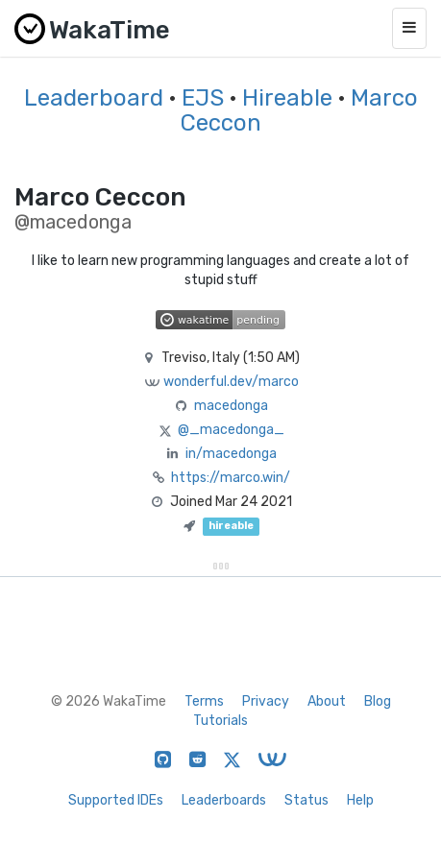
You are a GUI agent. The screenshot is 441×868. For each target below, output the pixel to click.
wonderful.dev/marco (231, 382)
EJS (203, 98)
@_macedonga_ (231, 430)
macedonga (231, 406)
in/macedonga (231, 454)
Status (306, 800)
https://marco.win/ (231, 478)
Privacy (266, 701)
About (327, 701)
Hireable (287, 98)
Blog (378, 701)
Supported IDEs (116, 800)
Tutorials (220, 721)
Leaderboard (94, 98)
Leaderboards (224, 800)
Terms (204, 701)
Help (360, 800)
